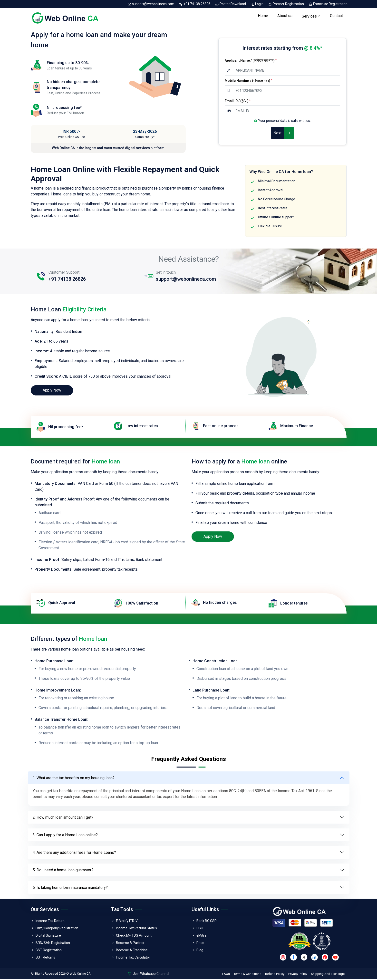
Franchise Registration (328, 4)
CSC (200, 929)
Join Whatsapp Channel (148, 975)
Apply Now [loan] (52, 391)
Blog (200, 951)
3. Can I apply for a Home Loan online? (65, 836)
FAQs (226, 975)
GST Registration (49, 951)
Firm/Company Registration (57, 929)
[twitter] (304, 958)
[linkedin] (314, 958)
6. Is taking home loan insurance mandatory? (70, 889)
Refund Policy (275, 975)
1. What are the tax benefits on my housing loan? (74, 779)
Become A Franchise (132, 951)
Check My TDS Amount (134, 936)
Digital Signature (48, 936)
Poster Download (231, 4)
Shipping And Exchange (328, 975)
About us (285, 16)
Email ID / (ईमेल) (238, 102)
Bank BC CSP (207, 922)
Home (263, 16)
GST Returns (45, 958)
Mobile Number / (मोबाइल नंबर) (248, 82)
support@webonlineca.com (151, 4)
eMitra (201, 936)
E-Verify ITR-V (127, 922)
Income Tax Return (50, 922)
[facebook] (294, 958)
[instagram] (283, 958)
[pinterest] (325, 958)
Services (309, 17)
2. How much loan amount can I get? (63, 818)
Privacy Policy (298, 975)
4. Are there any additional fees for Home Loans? (74, 853)
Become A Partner (130, 944)
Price (200, 944)
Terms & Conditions (247, 975)
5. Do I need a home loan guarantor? (63, 871)
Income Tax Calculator (133, 958)
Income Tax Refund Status (136, 929)
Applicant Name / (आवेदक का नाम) (251, 61)
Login (257, 4)
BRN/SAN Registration (53, 944)
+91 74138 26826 (195, 4)
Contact (336, 16)
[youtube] (335, 958)
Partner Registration (286, 4)
